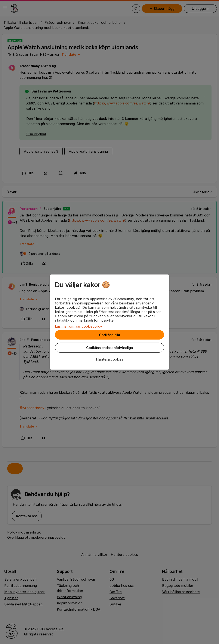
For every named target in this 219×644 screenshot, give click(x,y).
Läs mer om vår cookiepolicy (78, 326)
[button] (109, 359)
